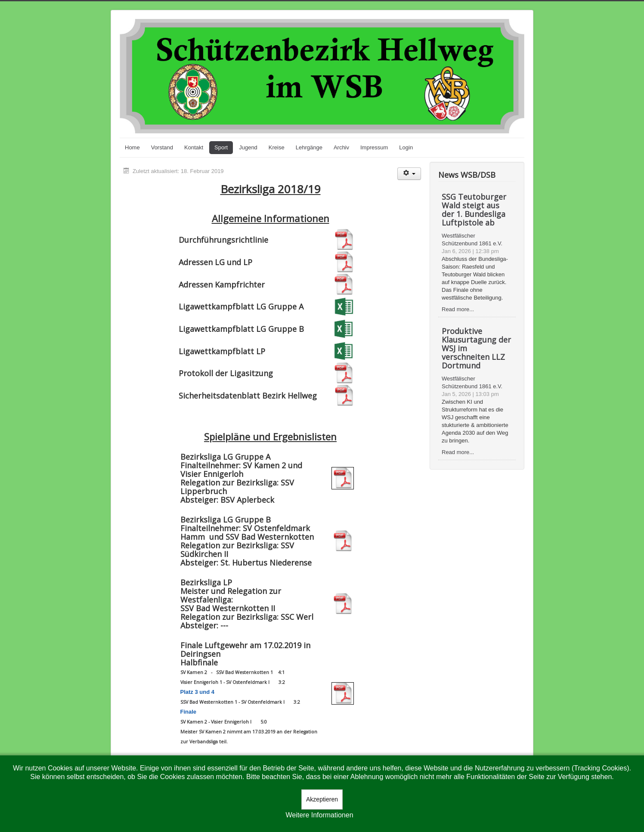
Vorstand (162, 147)
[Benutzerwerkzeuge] (409, 174)
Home (132, 147)
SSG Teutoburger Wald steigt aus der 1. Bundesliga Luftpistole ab (474, 210)
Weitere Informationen (319, 815)
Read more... (458, 309)
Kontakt (194, 147)
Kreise (277, 147)
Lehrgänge (309, 147)
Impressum (374, 147)
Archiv (341, 147)
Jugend (248, 147)
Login (406, 147)
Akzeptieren (322, 799)
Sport (221, 147)
